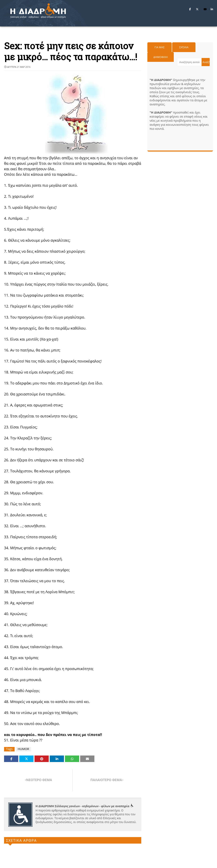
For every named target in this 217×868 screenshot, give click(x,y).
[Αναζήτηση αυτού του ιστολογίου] (189, 62)
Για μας (159, 47)
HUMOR (23, 749)
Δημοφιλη (161, 57)
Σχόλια (184, 47)
